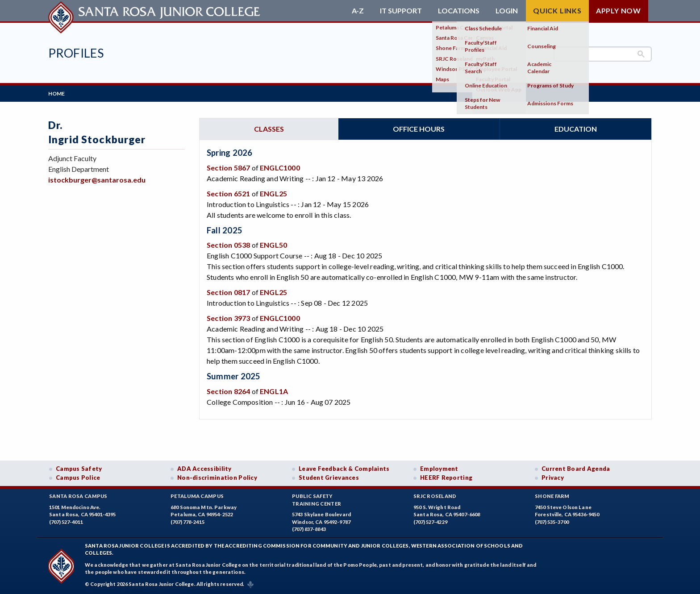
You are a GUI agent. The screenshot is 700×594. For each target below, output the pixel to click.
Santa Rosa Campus (78, 496)
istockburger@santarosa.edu (97, 180)
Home (56, 93)
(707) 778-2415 (187, 522)
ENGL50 (273, 245)
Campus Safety (79, 469)
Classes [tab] (269, 129)
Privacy (553, 478)
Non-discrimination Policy (217, 478)
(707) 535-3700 (552, 522)
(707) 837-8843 (309, 529)
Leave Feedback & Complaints (344, 469)
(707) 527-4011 (66, 522)
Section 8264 (228, 391)
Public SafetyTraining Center (317, 500)
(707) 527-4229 (430, 522)
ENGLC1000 (280, 168)
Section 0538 (228, 245)
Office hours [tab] (419, 129)
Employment (439, 469)
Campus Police (78, 478)
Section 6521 (228, 193)
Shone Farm (552, 496)
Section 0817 (228, 292)
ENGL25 (273, 193)
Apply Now (619, 10)
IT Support (401, 11)
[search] (603, 54)
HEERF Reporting (446, 478)
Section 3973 (228, 318)
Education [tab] (576, 129)
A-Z (358, 11)
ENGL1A (274, 391)
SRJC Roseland (435, 496)
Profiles (76, 53)
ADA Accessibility (204, 469)
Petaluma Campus (197, 496)
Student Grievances (329, 478)
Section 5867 (228, 168)
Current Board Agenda (576, 469)
